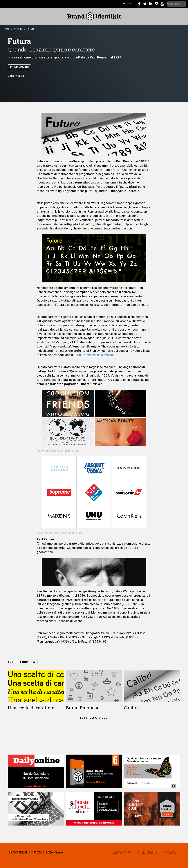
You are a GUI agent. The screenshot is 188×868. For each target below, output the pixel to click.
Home (6, 29)
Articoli (18, 29)
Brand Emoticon (83, 708)
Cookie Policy (147, 853)
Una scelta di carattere (31, 708)
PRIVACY (170, 853)
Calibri (131, 708)
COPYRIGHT (122, 853)
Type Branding (19, 67)
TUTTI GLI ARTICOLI (94, 718)
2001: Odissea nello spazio (94, 355)
